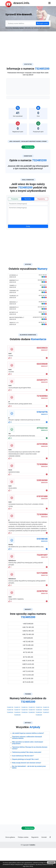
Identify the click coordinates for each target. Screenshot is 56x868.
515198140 (42, 559)
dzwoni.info (22, 3)
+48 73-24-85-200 (28, 695)
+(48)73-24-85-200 (28, 684)
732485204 (24, 732)
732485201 (46, 730)
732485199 (32, 730)
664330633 (42, 368)
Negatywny (41, 219)
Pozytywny (15, 219)
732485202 (10, 732)
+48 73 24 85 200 (28, 691)
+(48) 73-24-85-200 (28, 688)
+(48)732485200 (28, 644)
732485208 (17, 735)
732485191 (17, 727)
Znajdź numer (43, 23)
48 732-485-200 (28, 677)
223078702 (42, 611)
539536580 (42, 500)
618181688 (42, 516)
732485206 (39, 732)
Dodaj (28, 246)
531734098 (42, 593)
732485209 (39, 735)
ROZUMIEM (51, 862)
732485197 (17, 730)
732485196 (10, 730)
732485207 (46, 732)
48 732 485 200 (28, 672)
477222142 (42, 448)
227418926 (42, 464)
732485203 (17, 732)
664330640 (42, 384)
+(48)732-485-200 (28, 651)
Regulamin (35, 857)
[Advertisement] (28, 45)
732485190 (10, 727)
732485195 (46, 727)
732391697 (42, 575)
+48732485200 (28, 658)
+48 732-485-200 (28, 665)
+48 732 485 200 (28, 662)
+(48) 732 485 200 (28, 647)
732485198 (24, 730)
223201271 (42, 400)
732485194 (39, 727)
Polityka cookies (23, 857)
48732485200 (28, 669)
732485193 (32, 727)
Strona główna (10, 857)
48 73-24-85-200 (28, 702)
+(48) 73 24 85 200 (28, 681)
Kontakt (44, 857)
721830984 (42, 416)
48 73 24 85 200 (28, 698)
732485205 (32, 732)
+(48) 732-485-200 (28, 654)
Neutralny (28, 219)
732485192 (24, 727)
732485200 (39, 730)
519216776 (42, 432)
